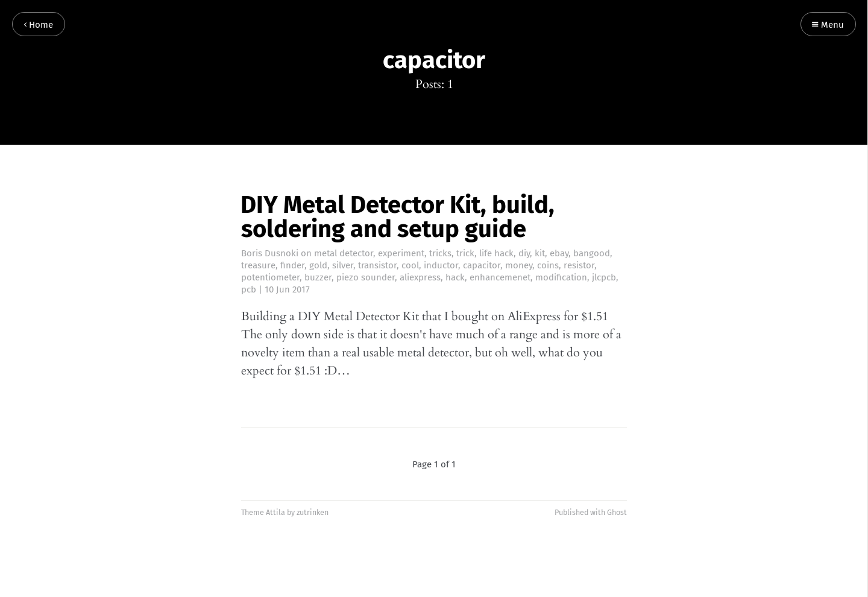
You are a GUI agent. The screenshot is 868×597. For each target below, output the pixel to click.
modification (561, 277)
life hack (496, 253)
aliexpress (420, 277)
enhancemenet (500, 277)
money (519, 265)
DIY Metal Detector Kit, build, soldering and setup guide (398, 217)
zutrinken (313, 512)
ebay (559, 253)
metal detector (344, 253)
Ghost (617, 512)
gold (318, 265)
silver (343, 265)
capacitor (482, 265)
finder (292, 265)
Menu (828, 25)
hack (455, 277)
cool (410, 265)
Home (39, 25)
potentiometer (270, 277)
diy (524, 253)
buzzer (318, 277)
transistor (377, 265)
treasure (258, 265)
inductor (441, 265)
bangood (592, 253)
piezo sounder (366, 277)
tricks (440, 253)
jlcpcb (604, 277)
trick (465, 253)
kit (540, 253)
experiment (401, 253)
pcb (249, 289)
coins (548, 265)
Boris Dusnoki (270, 253)
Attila (275, 512)
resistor (579, 265)
